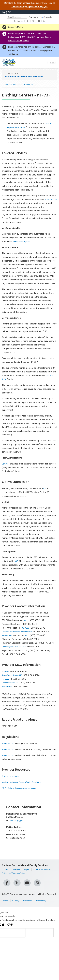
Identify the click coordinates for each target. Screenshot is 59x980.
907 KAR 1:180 (9, 743)
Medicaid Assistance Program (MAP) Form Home (25, 786)
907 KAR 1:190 (9, 749)
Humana (6, 679)
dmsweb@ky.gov (18, 824)
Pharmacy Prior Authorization (16, 647)
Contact (6, 873)
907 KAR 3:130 (49, 268)
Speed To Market (16, 27)
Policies (6, 905)
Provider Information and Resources (18, 85)
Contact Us (18, 21)
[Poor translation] (10, 930)
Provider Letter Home (12, 780)
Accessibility (46, 905)
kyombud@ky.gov (45, 37)
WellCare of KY (9, 686)
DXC (45, 488)
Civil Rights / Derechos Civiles (16, 881)
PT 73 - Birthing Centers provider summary (22, 792)
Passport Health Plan (12, 683)
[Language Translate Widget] (17, 17)
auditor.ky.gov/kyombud (19, 41)
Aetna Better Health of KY (14, 675)
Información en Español (13, 877)
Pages (29, 873)
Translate (46, 17)
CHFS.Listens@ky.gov (41, 50)
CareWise (6, 464)
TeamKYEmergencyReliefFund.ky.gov (29, 7)
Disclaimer (31, 905)
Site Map (18, 873)
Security (18, 905)
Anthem (7, 671)
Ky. (6, 12)
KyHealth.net (8, 635)
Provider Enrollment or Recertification (20, 632)
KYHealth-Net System (23, 241)
